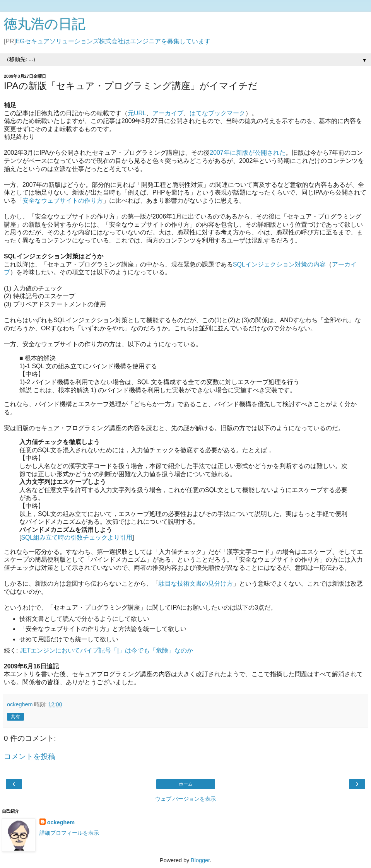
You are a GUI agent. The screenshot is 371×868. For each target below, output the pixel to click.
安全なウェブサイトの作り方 (63, 201)
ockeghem (61, 822)
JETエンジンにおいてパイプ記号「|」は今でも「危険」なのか (106, 650)
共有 (15, 717)
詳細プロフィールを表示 (69, 833)
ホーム (186, 784)
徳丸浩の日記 (45, 24)
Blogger (200, 860)
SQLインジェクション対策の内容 (279, 264)
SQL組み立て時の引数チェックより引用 (77, 537)
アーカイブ (168, 113)
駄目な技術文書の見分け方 (196, 584)
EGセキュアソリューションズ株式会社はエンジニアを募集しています (113, 41)
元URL (137, 113)
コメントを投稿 (30, 756)
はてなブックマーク (217, 113)
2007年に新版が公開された (247, 153)
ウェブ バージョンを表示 (186, 799)
